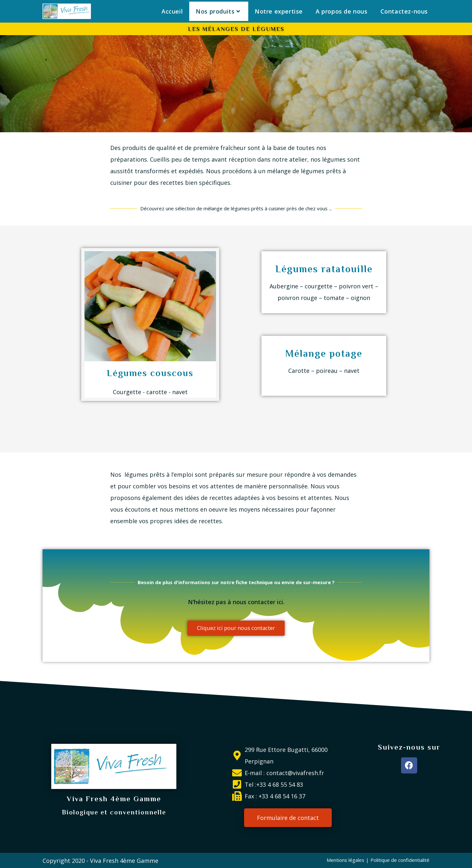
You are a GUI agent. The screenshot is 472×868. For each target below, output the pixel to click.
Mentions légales (345, 860)
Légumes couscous (150, 373)
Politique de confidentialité (400, 860)
